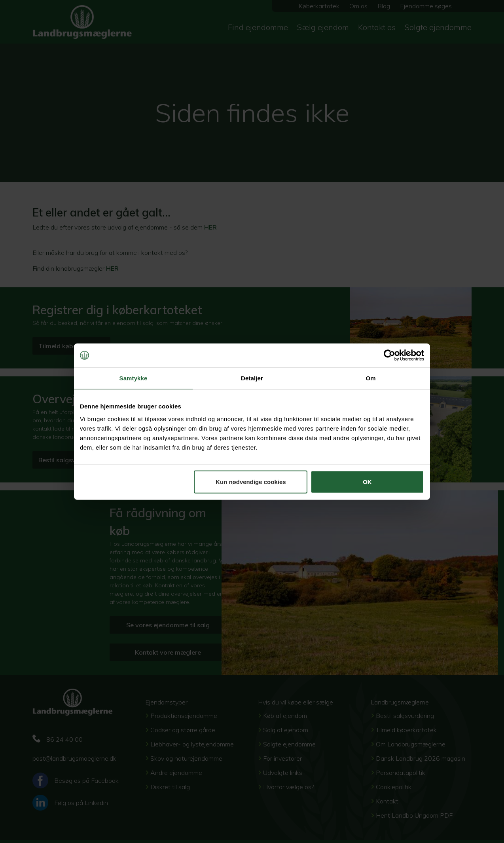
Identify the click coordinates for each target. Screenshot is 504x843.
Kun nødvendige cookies (251, 481)
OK (367, 481)
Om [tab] (370, 378)
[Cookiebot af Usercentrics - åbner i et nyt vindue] (389, 355)
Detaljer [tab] (252, 378)
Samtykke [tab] (134, 378)
